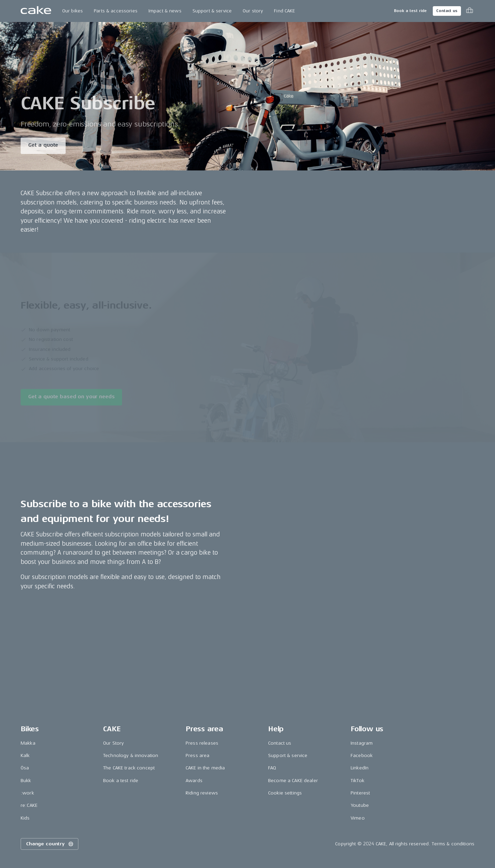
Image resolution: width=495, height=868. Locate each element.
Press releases (202, 743)
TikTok (357, 781)
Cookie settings (285, 793)
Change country (50, 844)
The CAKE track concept (129, 768)
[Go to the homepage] (36, 11)
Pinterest (360, 793)
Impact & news (165, 11)
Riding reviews (202, 793)
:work (27, 793)
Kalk (25, 755)
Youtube (360, 805)
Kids (25, 818)
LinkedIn (360, 768)
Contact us (447, 11)
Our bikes (73, 11)
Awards (194, 781)
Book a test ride (410, 11)
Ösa (25, 768)
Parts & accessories (116, 11)
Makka (28, 743)
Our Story (113, 743)
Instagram (362, 743)
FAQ (272, 768)
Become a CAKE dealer (293, 781)
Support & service (212, 11)
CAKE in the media (205, 768)
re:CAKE (29, 805)
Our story (253, 11)
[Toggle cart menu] (470, 11)
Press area (197, 755)
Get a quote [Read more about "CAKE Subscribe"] (43, 146)
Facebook (362, 755)
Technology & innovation (131, 755)
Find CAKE (284, 11)
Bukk (26, 781)
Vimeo (358, 818)
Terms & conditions (453, 844)
